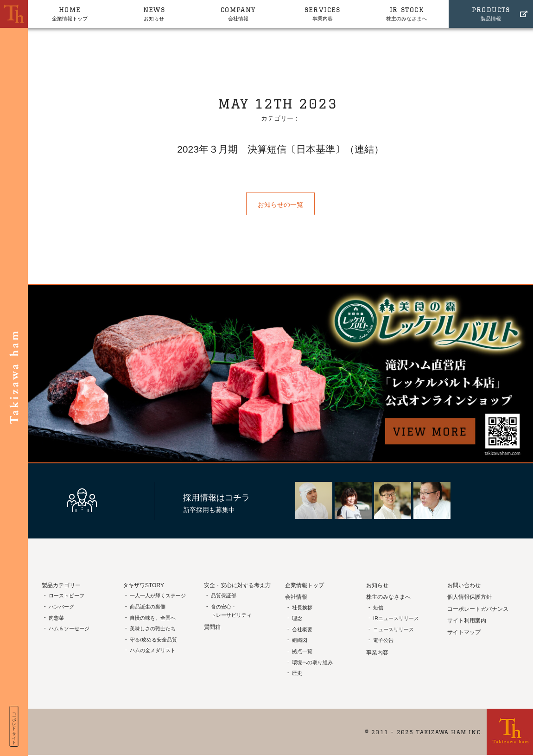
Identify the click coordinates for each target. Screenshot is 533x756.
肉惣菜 (56, 618)
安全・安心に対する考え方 (237, 585)
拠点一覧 (302, 651)
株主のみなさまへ (407, 13)
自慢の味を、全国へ (153, 618)
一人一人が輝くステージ (158, 596)
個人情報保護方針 (470, 597)
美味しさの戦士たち (153, 628)
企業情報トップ (70, 13)
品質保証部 (224, 596)
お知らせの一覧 (280, 205)
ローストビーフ (67, 596)
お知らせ (154, 13)
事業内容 (323, 13)
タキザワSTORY (143, 585)
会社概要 (302, 629)
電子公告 (383, 640)
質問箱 (212, 627)
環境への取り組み (312, 662)
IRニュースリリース (396, 618)
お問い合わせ (464, 585)
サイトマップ (464, 632)
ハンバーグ (61, 607)
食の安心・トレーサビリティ (231, 611)
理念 (297, 618)
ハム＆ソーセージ (69, 628)
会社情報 (238, 13)
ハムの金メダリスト (153, 650)
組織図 (300, 640)
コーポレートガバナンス (478, 609)
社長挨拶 (302, 608)
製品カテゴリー (61, 585)
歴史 (297, 673)
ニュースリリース (393, 629)
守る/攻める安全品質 (153, 640)
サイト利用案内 (467, 621)
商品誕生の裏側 (148, 607)
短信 (378, 608)
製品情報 (491, 13)
